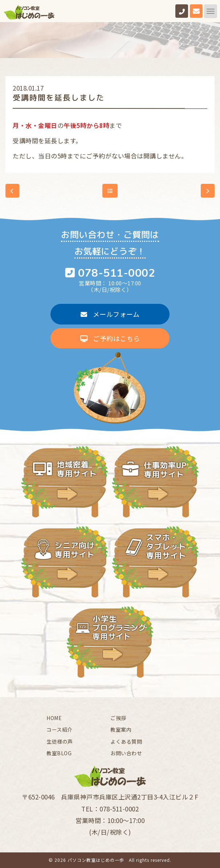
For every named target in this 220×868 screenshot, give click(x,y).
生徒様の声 (60, 741)
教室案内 (121, 729)
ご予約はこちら (110, 338)
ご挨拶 (118, 718)
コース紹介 (60, 729)
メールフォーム (110, 314)
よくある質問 (126, 741)
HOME (54, 718)
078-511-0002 (117, 273)
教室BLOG (59, 753)
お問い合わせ (126, 753)
